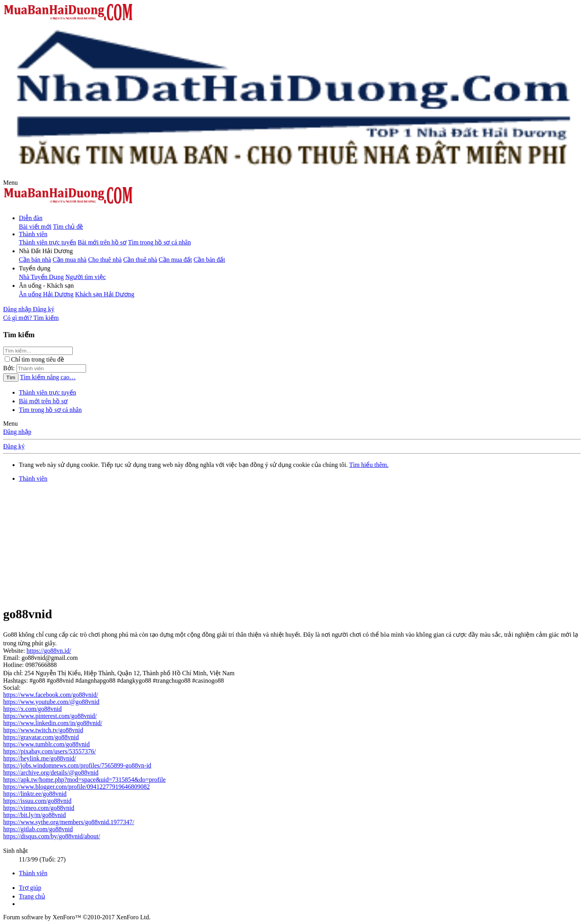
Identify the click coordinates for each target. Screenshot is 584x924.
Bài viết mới (35, 227)
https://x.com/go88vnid (32, 709)
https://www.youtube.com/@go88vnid (51, 702)
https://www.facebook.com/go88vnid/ (51, 695)
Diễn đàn (31, 218)
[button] (10, 183)
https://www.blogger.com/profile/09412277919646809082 (76, 787)
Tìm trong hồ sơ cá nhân (160, 242)
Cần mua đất (175, 260)
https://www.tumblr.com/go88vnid (46, 744)
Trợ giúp (30, 888)
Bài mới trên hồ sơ (102, 242)
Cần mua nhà (70, 260)
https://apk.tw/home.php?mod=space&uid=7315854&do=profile (84, 780)
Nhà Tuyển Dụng (41, 277)
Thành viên (33, 234)
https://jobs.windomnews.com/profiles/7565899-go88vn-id (77, 765)
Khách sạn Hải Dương (105, 294)
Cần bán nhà (35, 260)
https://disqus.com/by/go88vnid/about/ (52, 836)
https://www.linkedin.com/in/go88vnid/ (53, 723)
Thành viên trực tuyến (48, 242)
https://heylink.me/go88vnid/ (39, 758)
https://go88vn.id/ (49, 651)
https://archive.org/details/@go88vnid (51, 772)
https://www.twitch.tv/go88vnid (43, 730)
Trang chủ (32, 896)
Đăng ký (14, 446)
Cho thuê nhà (105, 260)
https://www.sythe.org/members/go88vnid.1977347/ (69, 822)
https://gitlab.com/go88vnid (38, 829)
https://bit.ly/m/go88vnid (35, 815)
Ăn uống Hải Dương (46, 294)
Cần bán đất (209, 260)
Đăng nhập (17, 432)
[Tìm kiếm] (46, 318)
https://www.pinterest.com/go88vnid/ (50, 716)
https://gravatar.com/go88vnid (41, 737)
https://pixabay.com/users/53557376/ (50, 751)
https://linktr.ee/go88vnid (35, 794)
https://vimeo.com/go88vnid (39, 808)
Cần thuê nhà (140, 260)
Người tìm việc (85, 277)
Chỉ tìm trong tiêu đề (34, 359)
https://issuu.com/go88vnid (37, 801)
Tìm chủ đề (68, 227)
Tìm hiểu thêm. (369, 465)
